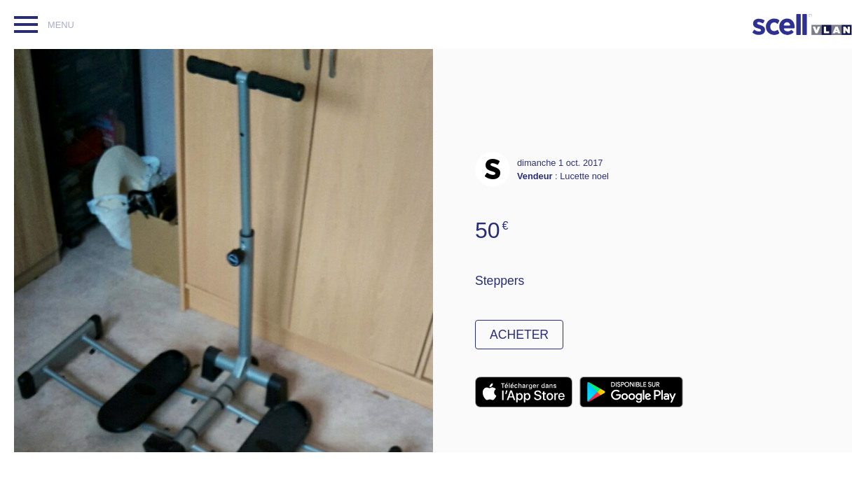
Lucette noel (584, 176)
